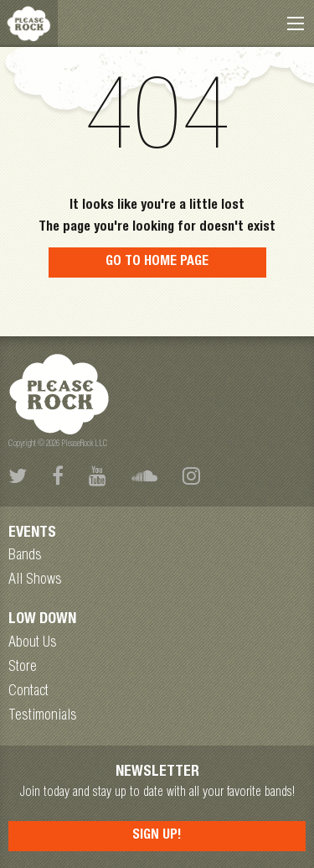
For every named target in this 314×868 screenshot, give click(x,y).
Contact (28, 692)
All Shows (35, 580)
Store (23, 668)
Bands (25, 556)
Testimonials (43, 716)
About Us (33, 643)
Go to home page (157, 262)
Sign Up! (157, 836)
